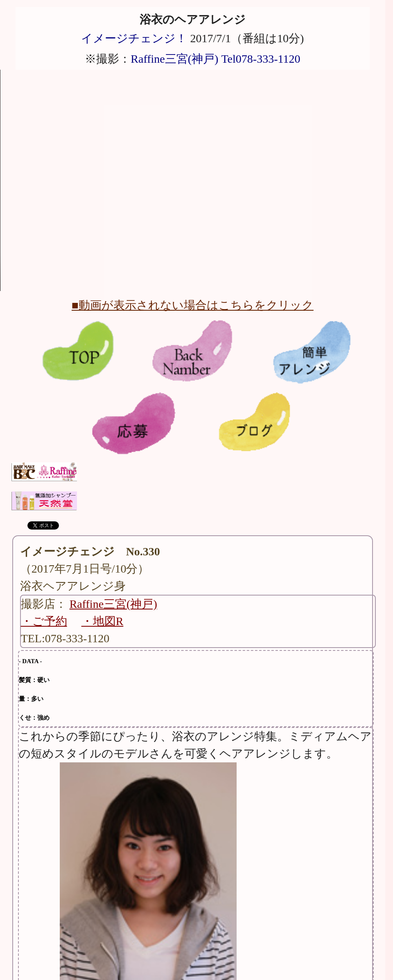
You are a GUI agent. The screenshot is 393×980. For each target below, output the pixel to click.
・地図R (103, 621)
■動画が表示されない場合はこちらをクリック (193, 305)
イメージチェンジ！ (134, 38)
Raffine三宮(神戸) (113, 604)
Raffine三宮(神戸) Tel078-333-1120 (215, 59)
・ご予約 (44, 621)
